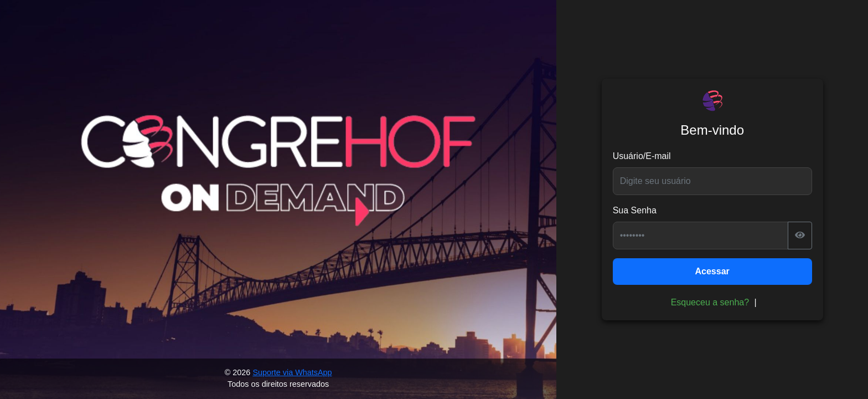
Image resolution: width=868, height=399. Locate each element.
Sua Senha (635, 210)
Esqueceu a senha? (710, 302)
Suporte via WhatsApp (292, 372)
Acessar (712, 271)
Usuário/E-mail (642, 156)
